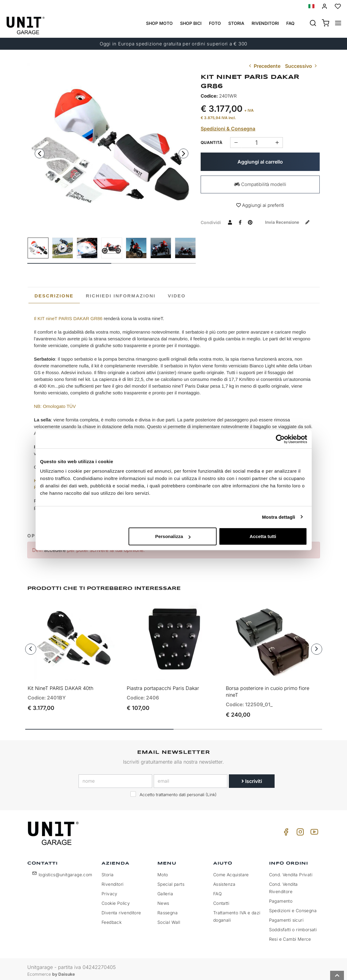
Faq (290, 23)
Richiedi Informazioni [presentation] (121, 296)
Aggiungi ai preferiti (260, 205)
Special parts (171, 881)
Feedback (112, 919)
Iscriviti (252, 778)
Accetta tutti (263, 536)
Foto (215, 23)
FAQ (218, 891)
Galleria (165, 891)
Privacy (110, 891)
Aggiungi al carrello (260, 162)
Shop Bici (191, 23)
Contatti (221, 900)
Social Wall (169, 919)
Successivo (302, 66)
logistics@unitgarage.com (66, 872)
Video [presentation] (177, 296)
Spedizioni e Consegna (293, 907)
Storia (236, 23)
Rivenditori (265, 23)
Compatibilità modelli (260, 184)
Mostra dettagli (279, 517)
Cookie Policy (116, 900)
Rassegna (168, 910)
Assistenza (224, 881)
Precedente (264, 66)
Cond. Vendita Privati (291, 872)
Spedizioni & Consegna (228, 129)
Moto (163, 872)
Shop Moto (159, 23)
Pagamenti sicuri (286, 917)
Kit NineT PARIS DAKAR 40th (60, 685)
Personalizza (173, 536)
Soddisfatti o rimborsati (293, 926)
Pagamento (281, 898)
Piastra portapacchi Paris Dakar (163, 685)
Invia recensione (231, 232)
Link (211, 792)
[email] (191, 778)
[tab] (54, 296)
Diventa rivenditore (121, 910)
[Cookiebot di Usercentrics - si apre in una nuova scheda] (280, 439)
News (163, 900)
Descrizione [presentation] (54, 296)
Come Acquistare (231, 872)
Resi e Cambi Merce (290, 936)
